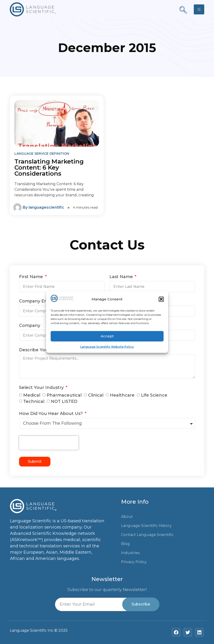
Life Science (154, 395)
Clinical (96, 395)
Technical (34, 401)
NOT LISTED (64, 401)
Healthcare (122, 395)
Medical (32, 395)
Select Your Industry (42, 388)
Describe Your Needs (43, 350)
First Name (32, 277)
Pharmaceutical (64, 395)
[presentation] (49, 443)
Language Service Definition (42, 154)
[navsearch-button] (183, 10)
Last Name (122, 277)
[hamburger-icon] (199, 9)
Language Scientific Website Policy (107, 347)
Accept (107, 336)
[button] (161, 299)
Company (30, 326)
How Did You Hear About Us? (51, 414)
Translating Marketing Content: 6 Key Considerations (49, 168)
